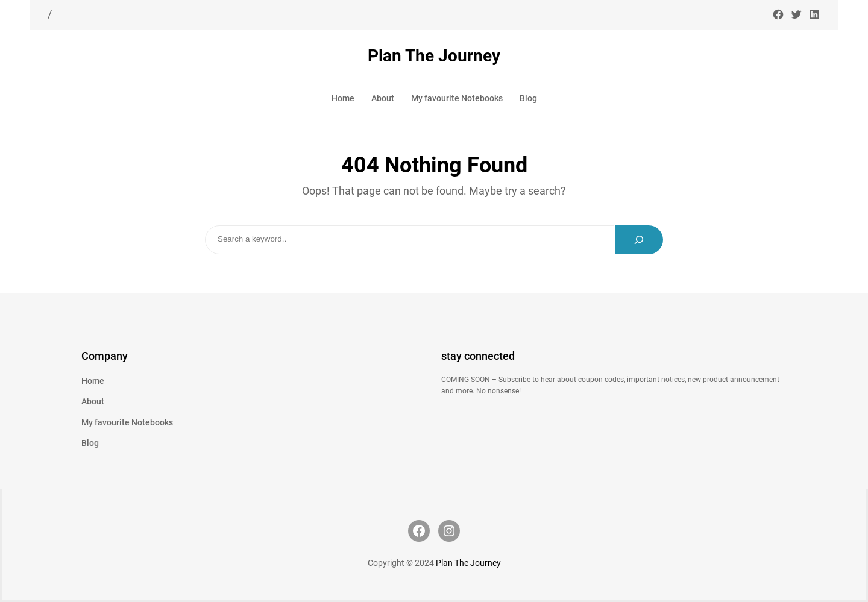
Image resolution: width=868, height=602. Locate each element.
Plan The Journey (434, 56)
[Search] (639, 240)
